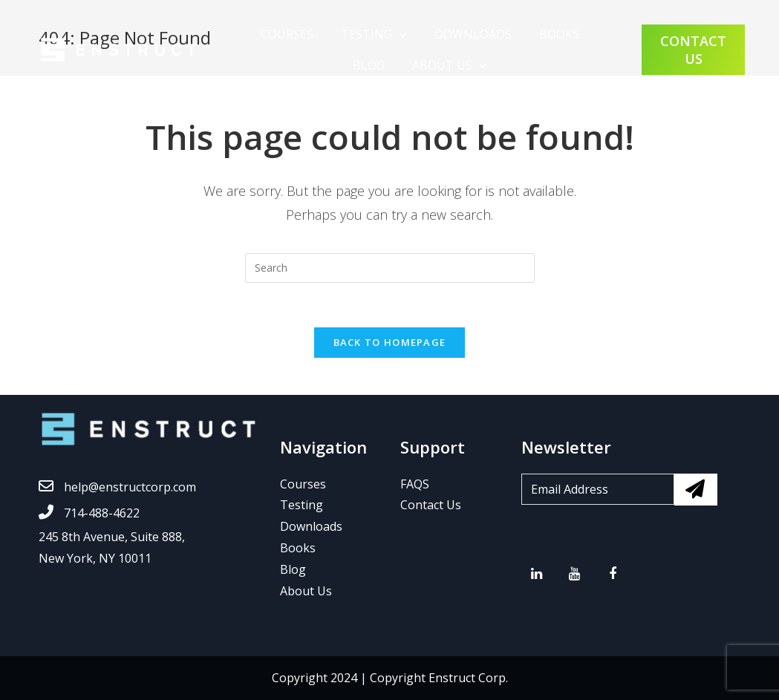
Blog (369, 65)
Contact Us (431, 505)
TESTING (366, 34)
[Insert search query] (390, 268)
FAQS (415, 484)
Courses (287, 34)
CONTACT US (693, 50)
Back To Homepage (390, 342)
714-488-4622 (89, 513)
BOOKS (559, 34)
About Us (442, 65)
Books (298, 548)
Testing (302, 505)
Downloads (473, 34)
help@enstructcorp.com (117, 487)
